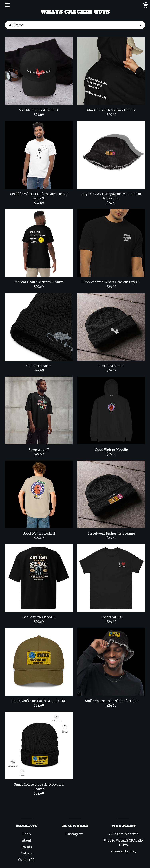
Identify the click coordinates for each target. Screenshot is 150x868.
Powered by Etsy (123, 851)
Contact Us (27, 860)
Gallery (27, 853)
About (27, 840)
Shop (27, 834)
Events (27, 847)
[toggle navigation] (7, 5)
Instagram (75, 834)
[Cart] (145, 6)
